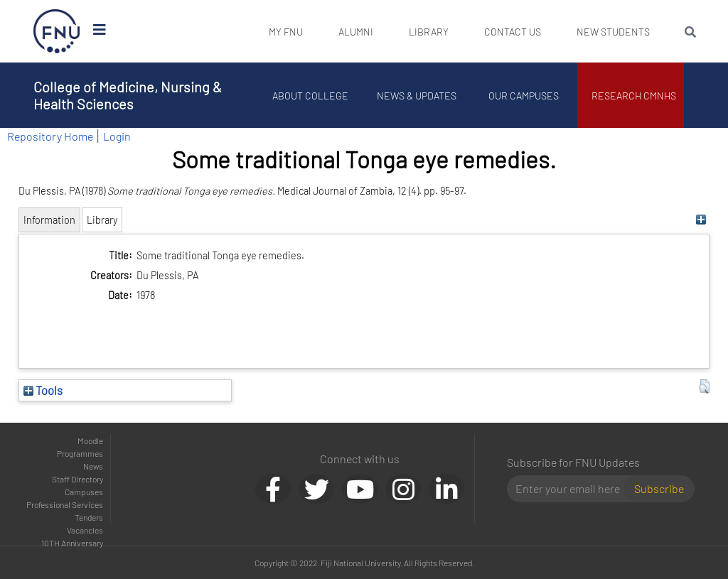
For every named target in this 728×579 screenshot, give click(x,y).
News (93, 466)
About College (311, 96)
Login (117, 136)
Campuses (84, 492)
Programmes (80, 453)
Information (49, 220)
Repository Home (50, 136)
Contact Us (513, 32)
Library (429, 32)
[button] (704, 386)
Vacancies (85, 530)
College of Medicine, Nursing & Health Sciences (128, 95)
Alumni (356, 32)
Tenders (89, 517)
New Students (613, 32)
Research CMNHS (635, 96)
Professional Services (65, 504)
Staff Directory (77, 479)
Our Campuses (524, 96)
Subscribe (659, 488)
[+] (701, 220)
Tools (43, 390)
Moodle (90, 440)
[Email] (571, 489)
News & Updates (417, 96)
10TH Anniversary (72, 543)
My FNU (286, 32)
